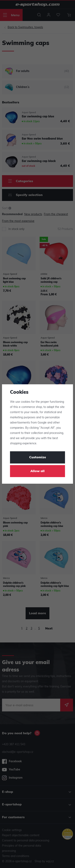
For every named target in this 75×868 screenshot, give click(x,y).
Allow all (37, 471)
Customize (38, 457)
